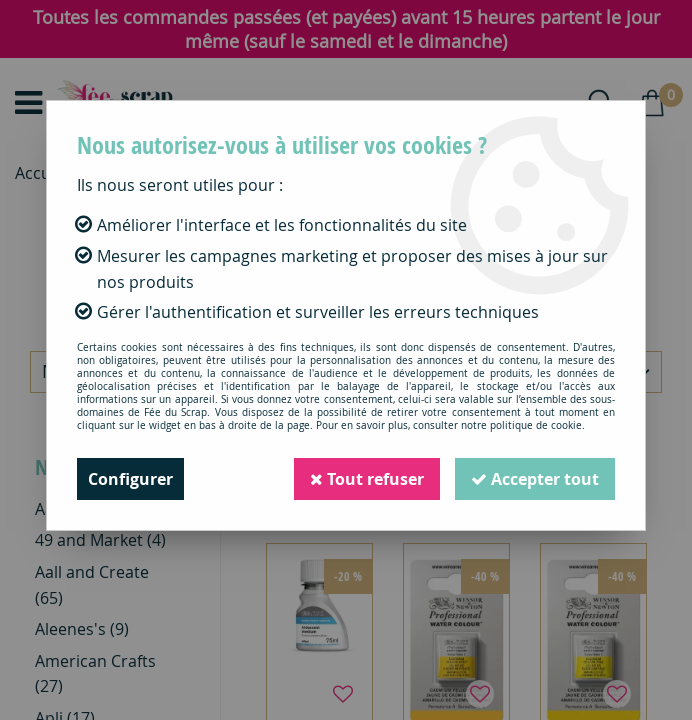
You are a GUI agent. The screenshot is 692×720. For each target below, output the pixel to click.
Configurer (130, 479)
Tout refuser (367, 479)
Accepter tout (535, 479)
